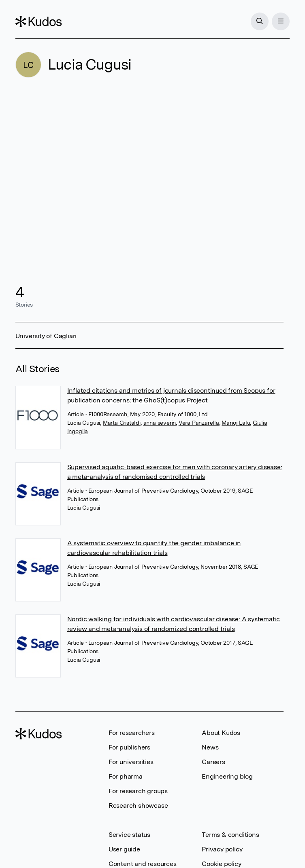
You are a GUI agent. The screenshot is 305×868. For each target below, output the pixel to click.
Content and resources (143, 864)
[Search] (260, 21)
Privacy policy (222, 849)
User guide (124, 849)
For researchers (132, 733)
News (210, 747)
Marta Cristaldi (122, 423)
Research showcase (138, 806)
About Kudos (221, 733)
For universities (131, 762)
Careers (213, 762)
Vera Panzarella (199, 423)
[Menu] (281, 21)
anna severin (160, 423)
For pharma (126, 776)
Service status (129, 835)
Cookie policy (221, 864)
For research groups (138, 791)
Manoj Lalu (236, 423)
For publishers (129, 747)
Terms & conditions (230, 835)
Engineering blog (227, 776)
